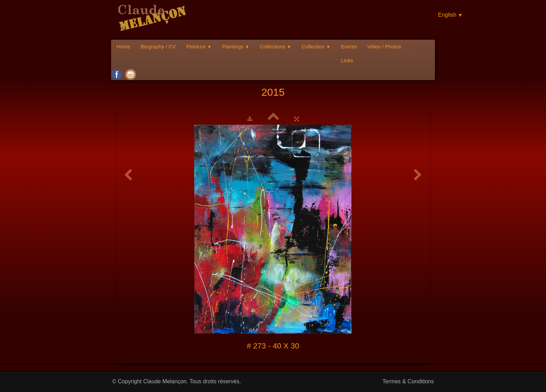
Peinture (199, 46)
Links (347, 60)
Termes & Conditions (408, 381)
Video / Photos (384, 46)
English (450, 15)
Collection (316, 46)
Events (349, 46)
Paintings (236, 46)
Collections (275, 46)
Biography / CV (158, 46)
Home (123, 46)
